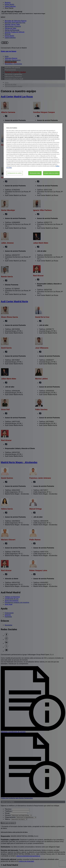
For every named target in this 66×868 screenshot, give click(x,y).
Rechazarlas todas (35, 173)
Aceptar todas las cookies (51, 173)
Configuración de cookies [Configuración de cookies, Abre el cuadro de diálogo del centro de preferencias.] (15, 173)
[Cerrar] (60, 125)
